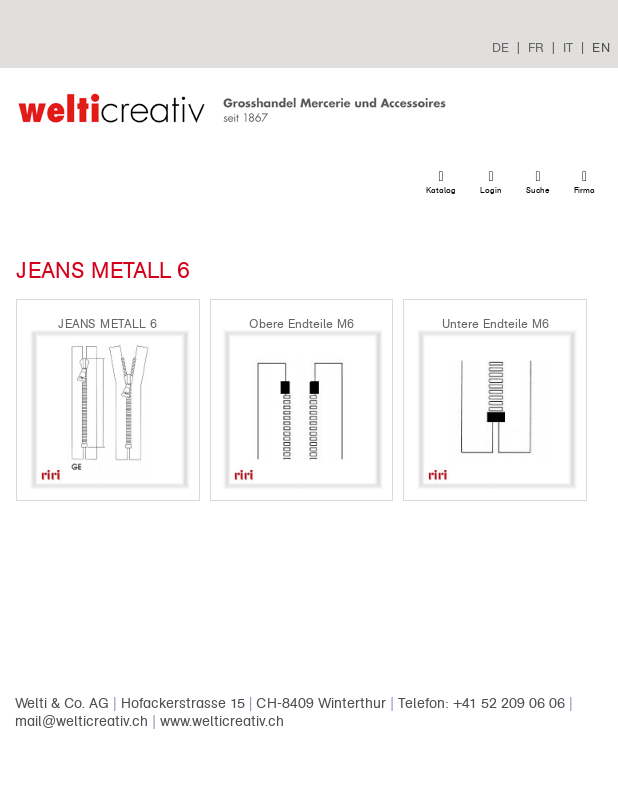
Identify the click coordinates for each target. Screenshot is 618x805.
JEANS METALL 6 (107, 324)
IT (568, 47)
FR (536, 47)
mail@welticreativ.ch (81, 721)
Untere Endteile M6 (495, 324)
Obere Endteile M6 (301, 324)
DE (500, 47)
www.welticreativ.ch (222, 721)
